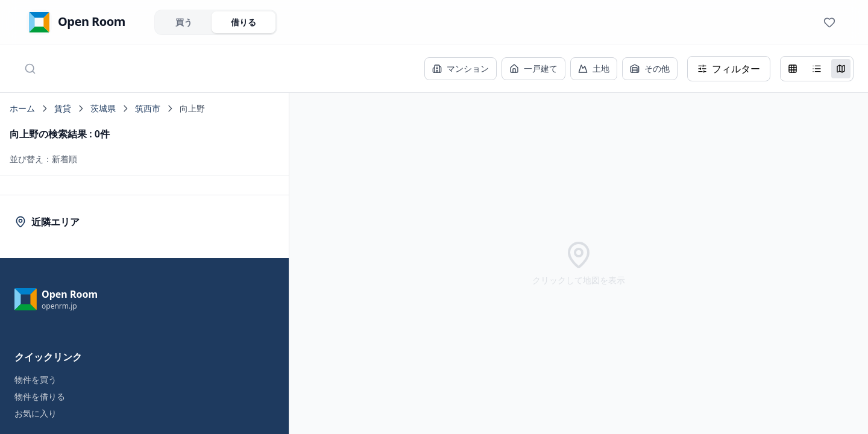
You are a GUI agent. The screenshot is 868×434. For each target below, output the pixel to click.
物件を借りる (40, 396)
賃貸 (63, 108)
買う (184, 22)
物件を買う (36, 379)
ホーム (22, 108)
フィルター (729, 69)
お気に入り (36, 413)
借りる (244, 22)
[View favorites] (829, 22)
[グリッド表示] (793, 69)
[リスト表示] (817, 69)
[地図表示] (841, 69)
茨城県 (103, 108)
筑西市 (148, 108)
